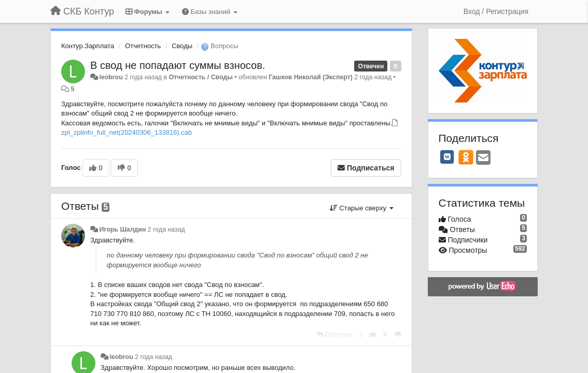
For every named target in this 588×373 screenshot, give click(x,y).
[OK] (466, 157)
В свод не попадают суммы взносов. (178, 65)
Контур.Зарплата (88, 46)
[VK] (447, 157)
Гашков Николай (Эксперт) (311, 77)
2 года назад (166, 229)
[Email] (483, 158)
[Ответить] (335, 334)
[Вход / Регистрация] (496, 11)
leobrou (111, 77)
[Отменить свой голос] (385, 334)
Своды (182, 46)
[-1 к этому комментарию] (398, 334)
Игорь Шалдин (122, 229)
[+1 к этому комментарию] (373, 334)
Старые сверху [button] (362, 208)
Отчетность (143, 46)
